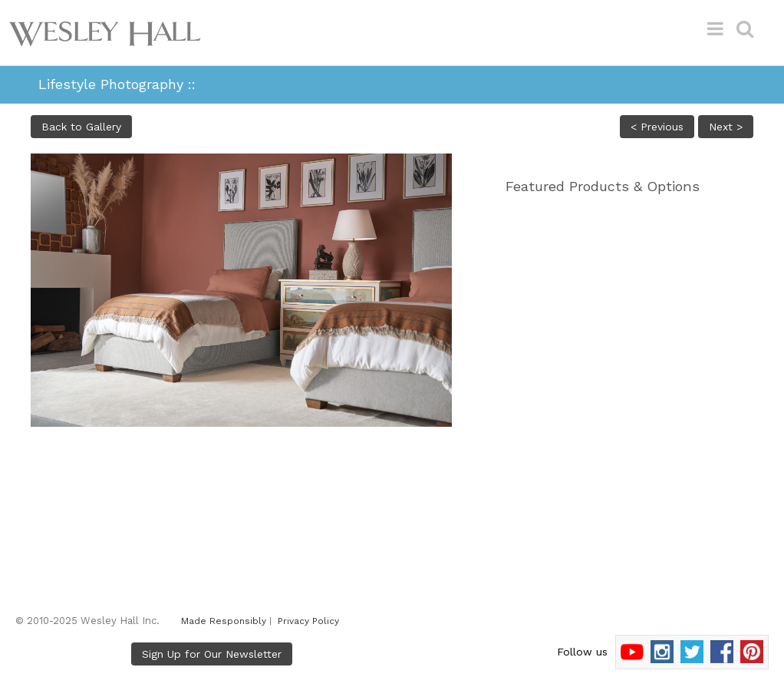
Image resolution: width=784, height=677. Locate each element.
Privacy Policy (308, 621)
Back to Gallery (81, 127)
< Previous (657, 127)
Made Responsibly (224, 621)
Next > (726, 127)
